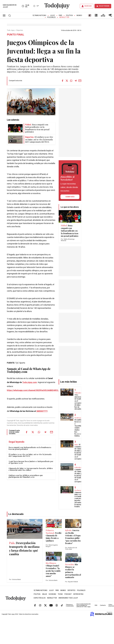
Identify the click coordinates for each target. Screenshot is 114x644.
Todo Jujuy (11, 30)
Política (69, 15)
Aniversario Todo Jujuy (68, 598)
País (60, 15)
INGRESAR (88, 6)
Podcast (68, 594)
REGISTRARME (104, 6)
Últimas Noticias (39, 15)
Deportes (20, 30)
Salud (45, 594)
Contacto (103, 605)
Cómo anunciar (111, 605)
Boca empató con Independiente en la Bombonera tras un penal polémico (30, 448)
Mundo (79, 15)
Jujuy (52, 15)
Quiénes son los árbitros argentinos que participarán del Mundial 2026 (26, 476)
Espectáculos (40, 598)
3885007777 (42, 411)
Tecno (60, 594)
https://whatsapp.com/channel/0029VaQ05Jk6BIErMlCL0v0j (35, 390)
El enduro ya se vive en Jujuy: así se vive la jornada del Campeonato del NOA (30, 455)
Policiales (51, 17)
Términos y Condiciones (70, 605)
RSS (96, 605)
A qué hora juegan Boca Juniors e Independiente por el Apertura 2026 (31, 462)
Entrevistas (78, 594)
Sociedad (52, 594)
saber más (70, 197)
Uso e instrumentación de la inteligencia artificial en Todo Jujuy (84, 605)
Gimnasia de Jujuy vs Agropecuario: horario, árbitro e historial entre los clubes (31, 469)
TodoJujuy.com (30, 382)
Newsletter (64, 17)
